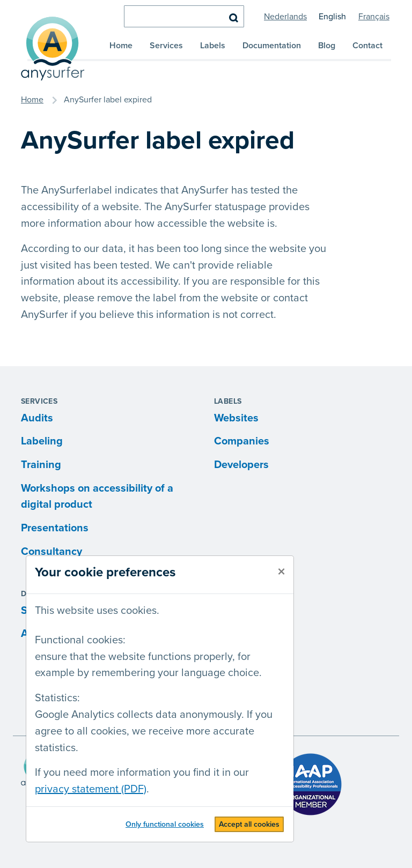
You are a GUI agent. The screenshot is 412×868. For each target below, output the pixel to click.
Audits (37, 418)
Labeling (42, 441)
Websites (236, 418)
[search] (184, 16)
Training (41, 465)
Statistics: (57, 698)
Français (374, 17)
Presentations (55, 528)
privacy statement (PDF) (91, 789)
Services (166, 46)
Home (121, 46)
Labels (213, 46)
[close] (281, 572)
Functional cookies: (80, 640)
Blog (327, 46)
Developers (241, 465)
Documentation (272, 46)
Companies (242, 441)
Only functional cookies (165, 824)
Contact (367, 46)
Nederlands (285, 17)
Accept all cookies (249, 824)
